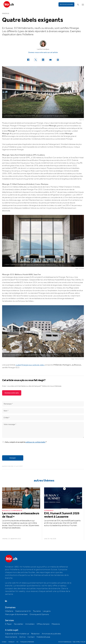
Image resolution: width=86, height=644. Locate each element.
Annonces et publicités (51, 634)
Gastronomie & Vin (23, 611)
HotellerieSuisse (43, 637)
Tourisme (37, 611)
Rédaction (35, 634)
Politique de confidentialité (27, 642)
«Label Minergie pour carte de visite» (30, 365)
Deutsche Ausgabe (66, 4)
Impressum (11, 642)
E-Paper (8, 624)
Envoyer (13, 458)
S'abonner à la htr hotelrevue (17, 634)
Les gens (47, 611)
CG (17, 642)
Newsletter (19, 624)
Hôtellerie (9, 611)
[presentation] (18, 450)
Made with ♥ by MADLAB (79, 642)
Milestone (56, 624)
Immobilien (30, 624)
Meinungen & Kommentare (16, 614)
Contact (31, 637)
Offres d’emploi (43, 624)
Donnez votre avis (12, 393)
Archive (22, 637)
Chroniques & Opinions (39, 614)
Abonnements (11, 637)
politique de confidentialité (35, 442)
